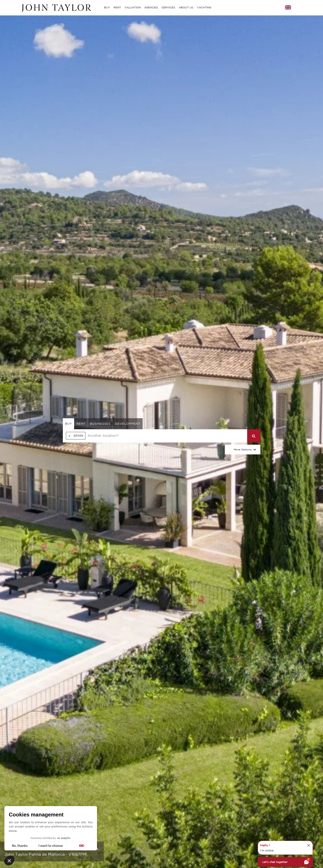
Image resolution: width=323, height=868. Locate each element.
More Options (243, 449)
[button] (9, 861)
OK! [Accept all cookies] (82, 846)
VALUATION (133, 7)
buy (68, 424)
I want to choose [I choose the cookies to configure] (51, 846)
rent (81, 424)
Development (128, 424)
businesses (100, 424)
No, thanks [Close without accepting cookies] (20, 846)
